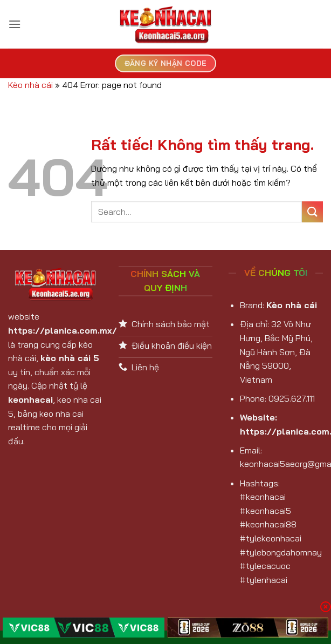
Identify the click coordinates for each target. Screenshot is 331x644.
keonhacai (30, 399)
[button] (15, 24)
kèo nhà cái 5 (70, 358)
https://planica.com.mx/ (63, 330)
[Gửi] (312, 212)
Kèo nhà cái (30, 85)
